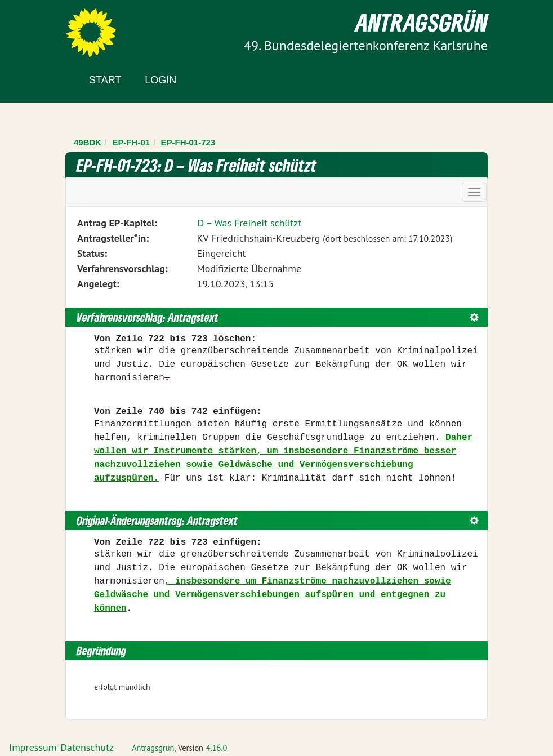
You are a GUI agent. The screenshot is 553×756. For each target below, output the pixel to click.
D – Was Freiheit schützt (249, 223)
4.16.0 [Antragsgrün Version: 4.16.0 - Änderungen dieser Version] (217, 748)
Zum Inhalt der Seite (50, 28)
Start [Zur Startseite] (105, 80)
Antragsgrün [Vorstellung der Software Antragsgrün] (153, 748)
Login (160, 80)
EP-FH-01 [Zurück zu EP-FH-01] (131, 142)
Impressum (33, 747)
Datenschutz (87, 747)
